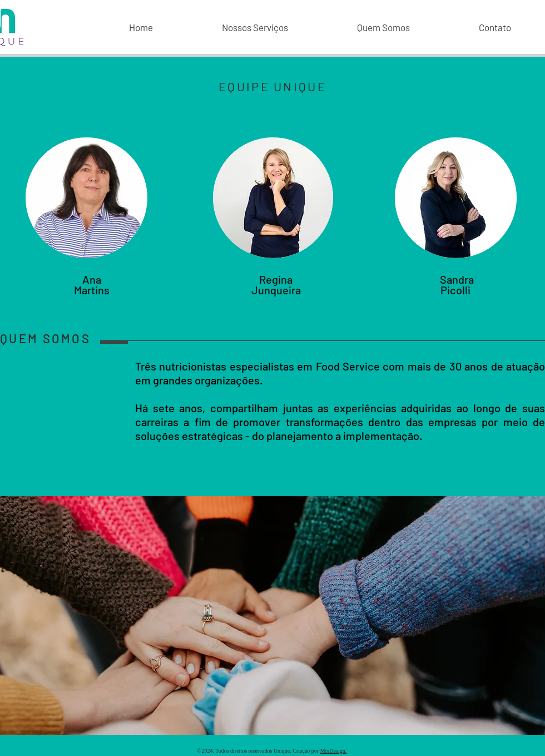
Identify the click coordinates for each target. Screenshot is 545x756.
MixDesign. (334, 751)
